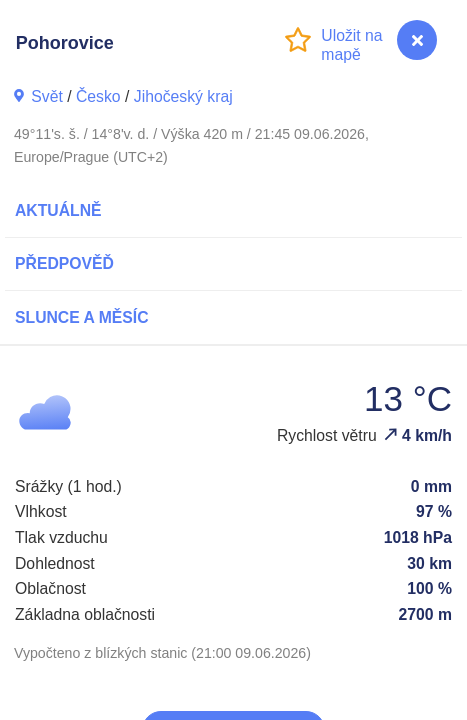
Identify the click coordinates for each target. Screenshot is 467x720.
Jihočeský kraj (183, 96)
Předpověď (64, 263)
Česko (98, 96)
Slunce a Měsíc (82, 317)
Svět (47, 96)
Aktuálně (58, 210)
